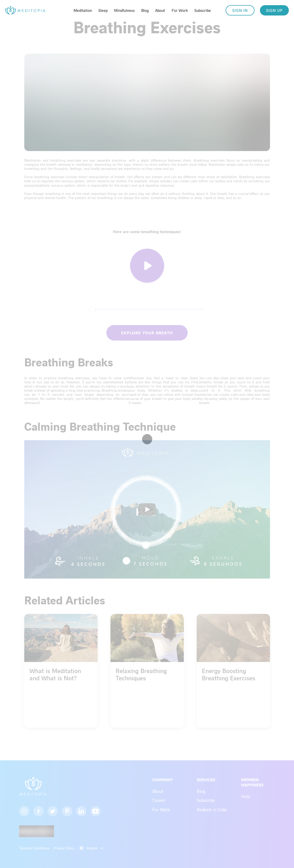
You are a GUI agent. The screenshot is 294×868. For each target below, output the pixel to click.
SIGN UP (274, 10)
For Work (180, 10)
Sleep (103, 10)
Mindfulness (124, 10)
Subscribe (203, 10)
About (160, 10)
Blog (145, 10)
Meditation (83, 10)
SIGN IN (240, 10)
